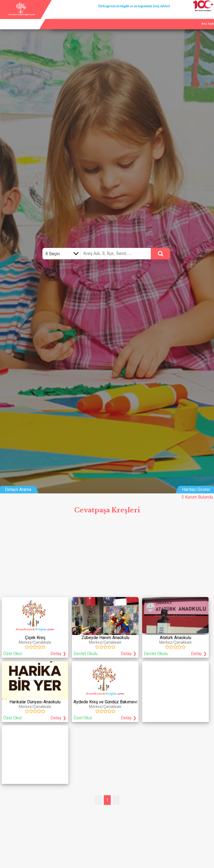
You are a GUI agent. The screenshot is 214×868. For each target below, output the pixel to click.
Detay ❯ (58, 654)
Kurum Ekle (178, 17)
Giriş (209, 17)
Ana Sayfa (158, 17)
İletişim (195, 17)
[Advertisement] (107, 557)
